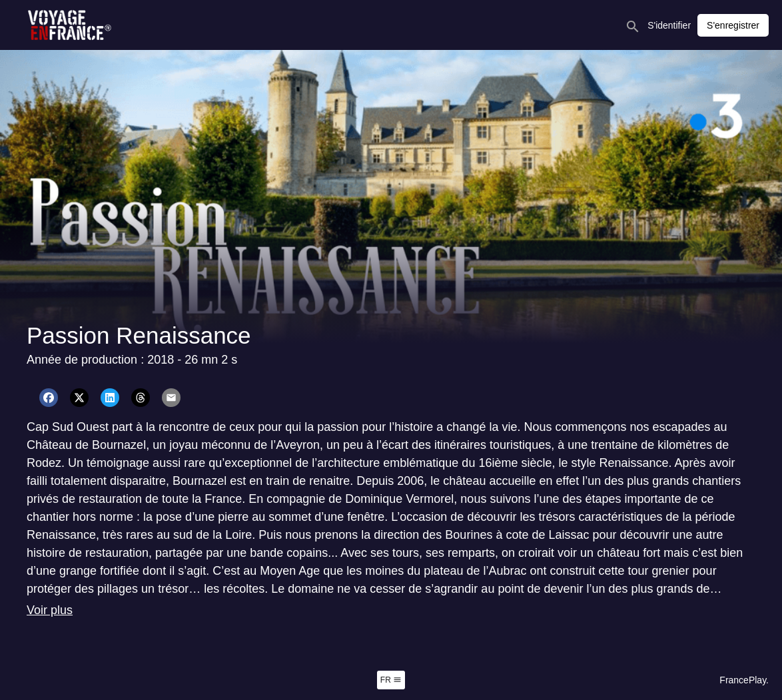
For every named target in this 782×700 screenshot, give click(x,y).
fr (391, 680)
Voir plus (50, 610)
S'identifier (669, 25)
